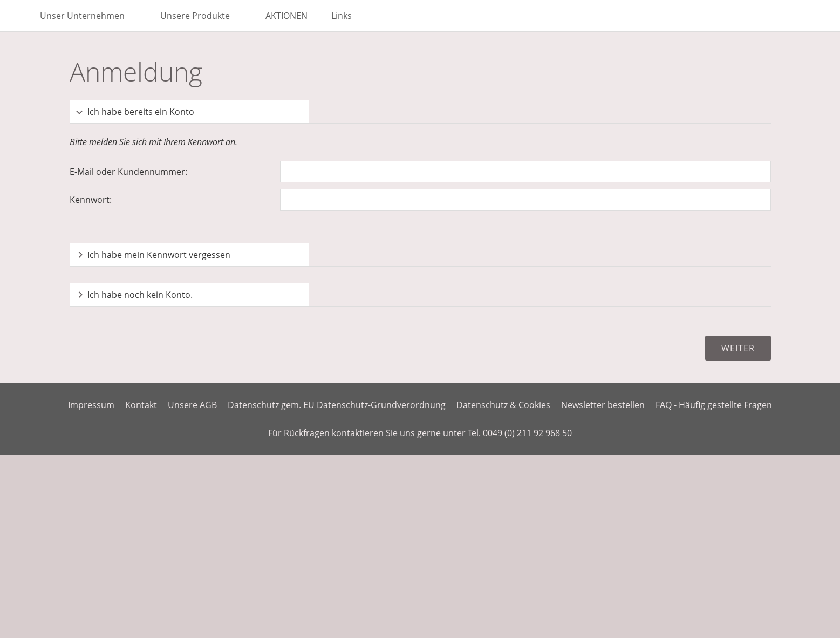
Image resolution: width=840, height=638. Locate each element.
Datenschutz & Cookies (503, 405)
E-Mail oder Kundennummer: (128, 172)
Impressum (91, 405)
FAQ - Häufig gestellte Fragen (714, 405)
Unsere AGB (192, 405)
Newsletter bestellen (603, 405)
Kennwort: (91, 200)
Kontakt (141, 405)
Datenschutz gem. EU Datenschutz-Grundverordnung (337, 405)
